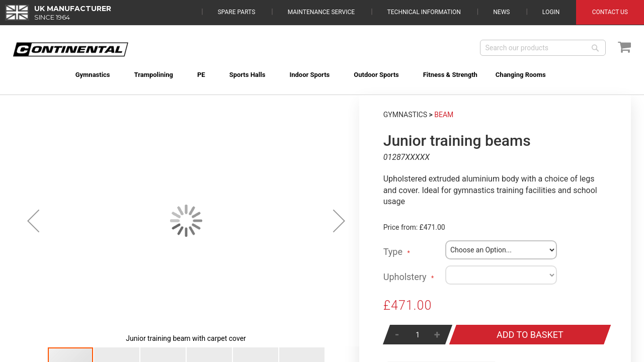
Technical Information (424, 12)
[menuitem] (80, 75)
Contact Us (610, 12)
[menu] (322, 69)
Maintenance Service (321, 12)
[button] (33, 221)
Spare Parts (237, 12)
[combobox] (543, 48)
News (501, 12)
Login (551, 12)
